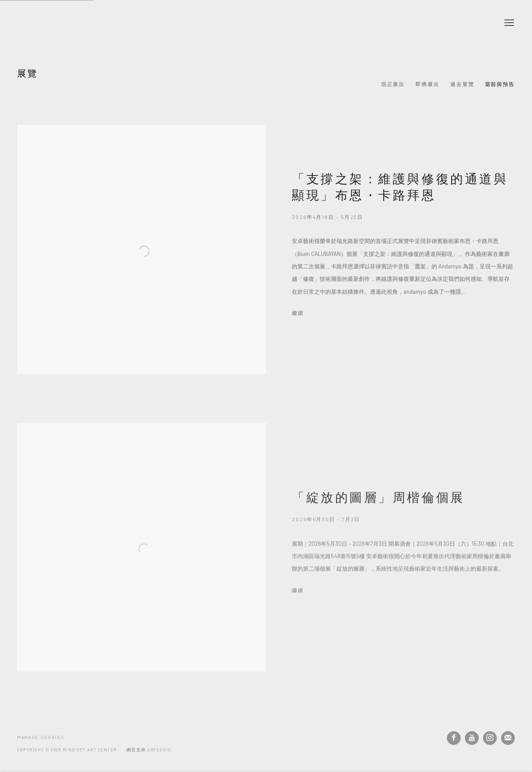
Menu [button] (508, 23)
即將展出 (428, 84)
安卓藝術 (73, 23)
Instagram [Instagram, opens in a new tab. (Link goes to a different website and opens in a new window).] (490, 738)
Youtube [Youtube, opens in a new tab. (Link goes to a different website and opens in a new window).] (472, 738)
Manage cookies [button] (40, 737)
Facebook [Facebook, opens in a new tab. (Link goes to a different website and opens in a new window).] (454, 738)
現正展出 (393, 84)
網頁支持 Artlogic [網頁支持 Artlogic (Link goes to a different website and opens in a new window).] (149, 750)
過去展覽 (462, 84)
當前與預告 (500, 84)
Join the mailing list (508, 738)
